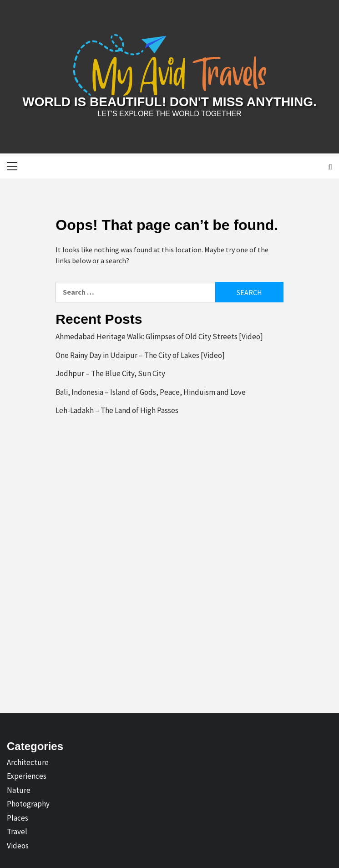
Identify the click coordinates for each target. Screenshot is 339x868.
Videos (18, 846)
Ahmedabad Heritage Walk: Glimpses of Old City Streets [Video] (159, 337)
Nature (19, 790)
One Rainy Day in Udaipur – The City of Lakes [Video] (140, 355)
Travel (17, 832)
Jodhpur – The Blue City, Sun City (110, 373)
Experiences (27, 776)
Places (18, 818)
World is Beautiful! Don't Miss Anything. (169, 102)
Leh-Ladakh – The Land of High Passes (117, 410)
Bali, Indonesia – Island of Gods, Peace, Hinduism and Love (151, 392)
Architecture (28, 762)
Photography (28, 804)
